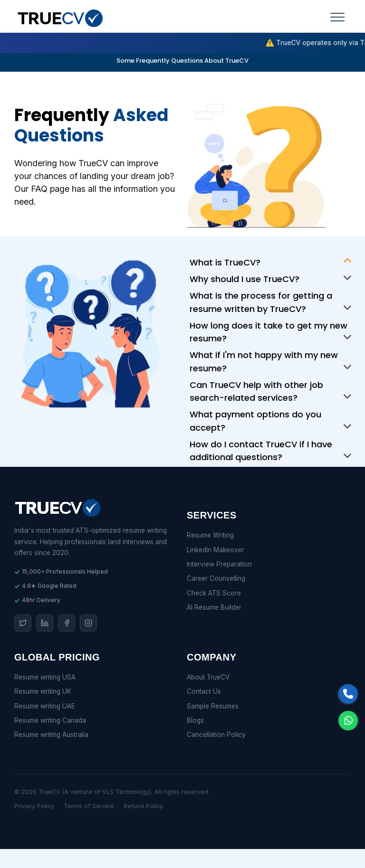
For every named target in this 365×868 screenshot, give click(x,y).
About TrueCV (208, 677)
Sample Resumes (213, 706)
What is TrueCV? (225, 262)
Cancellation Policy (216, 735)
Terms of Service (89, 806)
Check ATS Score (214, 593)
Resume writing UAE (45, 706)
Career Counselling (216, 578)
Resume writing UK (43, 691)
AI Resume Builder (214, 607)
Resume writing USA (45, 677)
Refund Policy (143, 806)
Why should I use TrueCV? (245, 279)
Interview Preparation (219, 564)
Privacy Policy (34, 806)
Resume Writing (210, 535)
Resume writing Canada (50, 720)
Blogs (195, 720)
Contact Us (204, 691)
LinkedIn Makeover (216, 550)
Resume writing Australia (51, 735)
